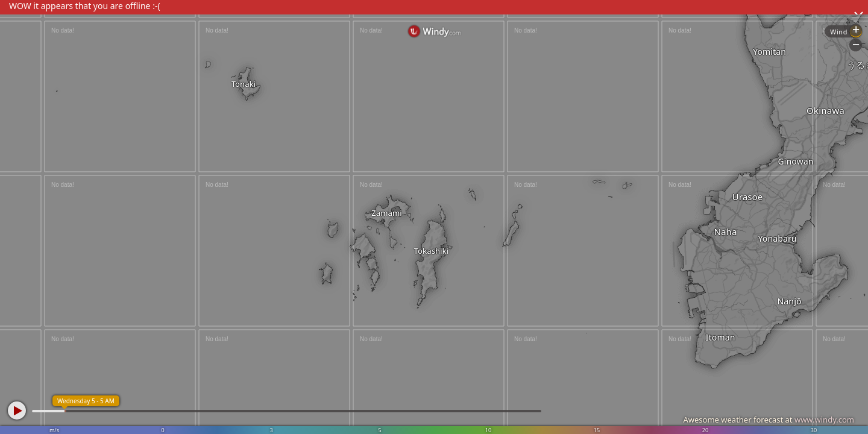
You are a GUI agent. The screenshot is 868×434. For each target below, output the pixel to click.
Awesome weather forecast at (769, 420)
